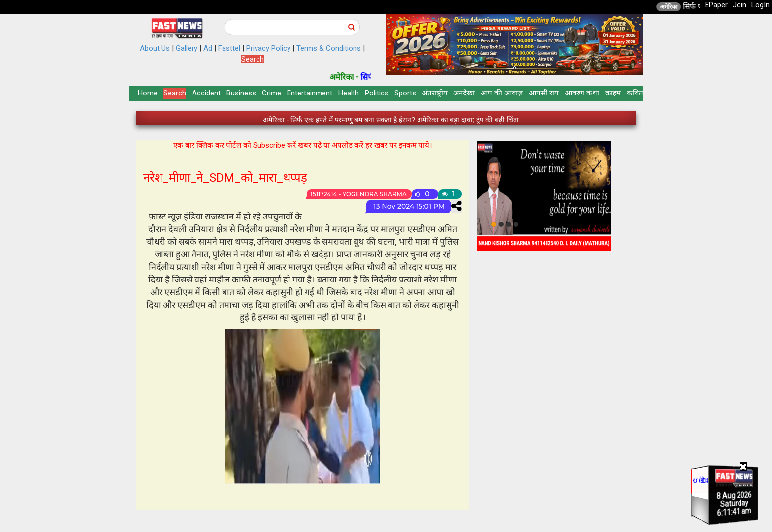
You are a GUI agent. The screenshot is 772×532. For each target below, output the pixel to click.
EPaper (716, 5)
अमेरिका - (357, 77)
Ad (208, 48)
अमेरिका (681, 7)
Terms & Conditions (329, 48)
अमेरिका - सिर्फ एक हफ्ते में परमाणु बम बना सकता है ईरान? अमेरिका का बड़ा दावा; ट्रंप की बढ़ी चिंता (391, 120)
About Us (155, 48)
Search (253, 59)
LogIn (760, 5)
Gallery (187, 48)
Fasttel (229, 48)
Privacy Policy (268, 48)
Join (740, 5)
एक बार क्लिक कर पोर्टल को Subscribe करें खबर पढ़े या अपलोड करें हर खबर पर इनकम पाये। (303, 145)
